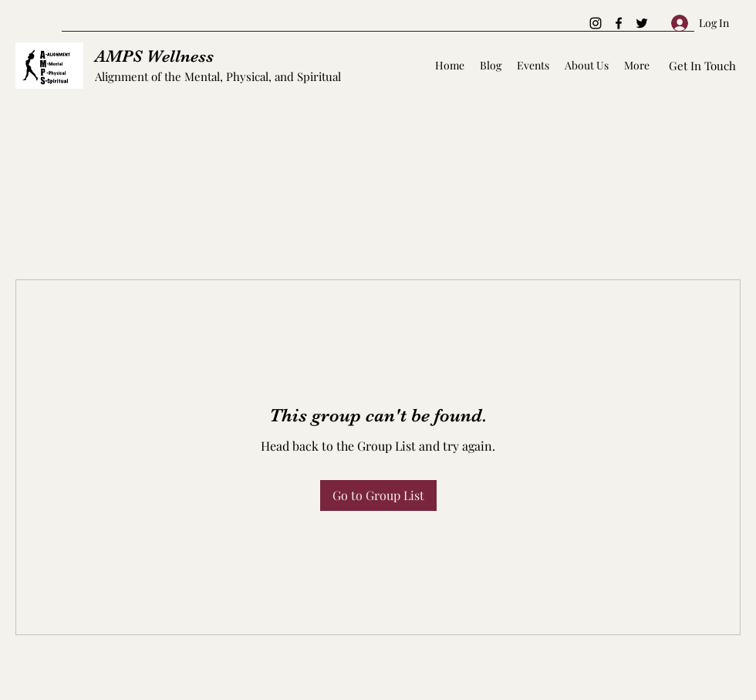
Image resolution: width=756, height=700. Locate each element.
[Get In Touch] (702, 66)
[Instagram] (596, 23)
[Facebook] (619, 23)
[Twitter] (642, 23)
